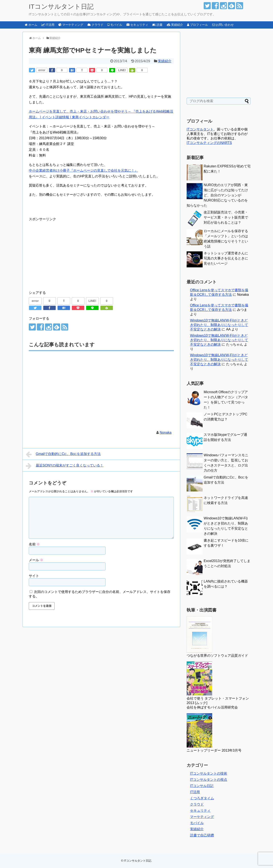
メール (36, 560)
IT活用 (195, 792)
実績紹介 (165, 61)
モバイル (197, 823)
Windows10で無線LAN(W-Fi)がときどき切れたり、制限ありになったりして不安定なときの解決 (219, 325)
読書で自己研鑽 (202, 835)
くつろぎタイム (202, 798)
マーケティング (202, 817)
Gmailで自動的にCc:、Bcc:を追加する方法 (63, 454)
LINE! (122, 70)
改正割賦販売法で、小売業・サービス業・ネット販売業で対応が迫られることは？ (226, 217)
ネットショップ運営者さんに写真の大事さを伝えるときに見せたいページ (226, 258)
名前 (34, 544)
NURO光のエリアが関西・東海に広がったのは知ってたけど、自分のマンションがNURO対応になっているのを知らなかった (217, 195)
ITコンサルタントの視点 (209, 780)
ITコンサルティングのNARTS (209, 143)
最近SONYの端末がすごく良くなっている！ (65, 466)
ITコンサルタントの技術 (209, 773)
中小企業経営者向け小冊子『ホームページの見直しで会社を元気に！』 (83, 170)
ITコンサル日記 (202, 786)
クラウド (197, 804)
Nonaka (166, 433)
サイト (34, 576)
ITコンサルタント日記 (61, 7)
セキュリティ (200, 811)
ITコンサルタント (200, 129)
